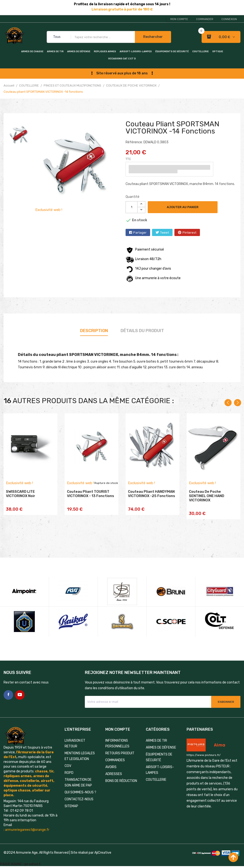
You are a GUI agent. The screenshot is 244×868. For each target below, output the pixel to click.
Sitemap (71, 806)
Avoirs (111, 767)
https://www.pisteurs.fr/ (204, 755)
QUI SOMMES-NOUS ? (80, 792)
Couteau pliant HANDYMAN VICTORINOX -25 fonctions (152, 494)
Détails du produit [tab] (142, 331)
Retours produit (120, 753)
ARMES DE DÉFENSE (79, 51)
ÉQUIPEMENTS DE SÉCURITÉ (172, 51)
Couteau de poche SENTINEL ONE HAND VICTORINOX (207, 496)
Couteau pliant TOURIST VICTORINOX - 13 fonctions (91, 494)
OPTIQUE (218, 51)
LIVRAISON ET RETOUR (75, 743)
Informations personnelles (117, 743)
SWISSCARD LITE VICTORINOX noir (21, 494)
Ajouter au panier (183, 207)
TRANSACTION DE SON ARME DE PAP (78, 783)
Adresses (114, 774)
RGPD (69, 773)
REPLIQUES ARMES (105, 51)
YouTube (20, 695)
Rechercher (153, 37)
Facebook (8, 695)
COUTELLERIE (201, 51)
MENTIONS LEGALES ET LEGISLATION (80, 756)
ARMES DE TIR (55, 51)
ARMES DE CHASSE (32, 51)
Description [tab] (94, 331)
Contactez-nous (79, 799)
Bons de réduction (121, 781)
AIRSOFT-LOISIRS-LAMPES (136, 51)
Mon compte (179, 19)
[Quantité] (132, 207)
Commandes (115, 760)
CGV (68, 766)
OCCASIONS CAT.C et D (122, 59)
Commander (205, 19)
